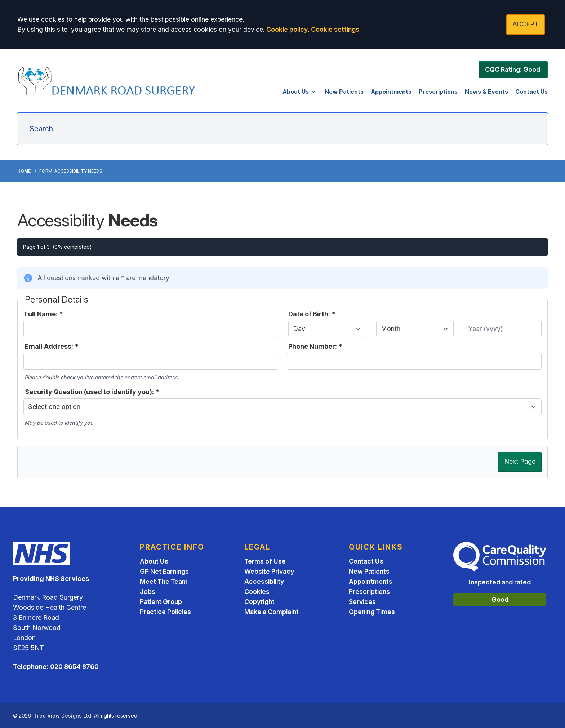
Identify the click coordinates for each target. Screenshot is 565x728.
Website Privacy (269, 571)
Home (24, 171)
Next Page (520, 461)
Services (362, 602)
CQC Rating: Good (513, 69)
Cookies (257, 592)
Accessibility (264, 581)
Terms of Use (265, 561)
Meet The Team (164, 581)
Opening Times (372, 612)
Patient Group (161, 602)
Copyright (259, 602)
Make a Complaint (272, 612)
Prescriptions (438, 92)
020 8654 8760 (74, 667)
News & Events (486, 92)
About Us (300, 92)
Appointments (391, 92)
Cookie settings (335, 29)
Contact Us (531, 92)
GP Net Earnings (164, 571)
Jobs (148, 592)
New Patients (344, 92)
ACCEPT (526, 24)
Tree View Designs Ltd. (63, 716)
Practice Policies (165, 612)
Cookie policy (287, 29)
